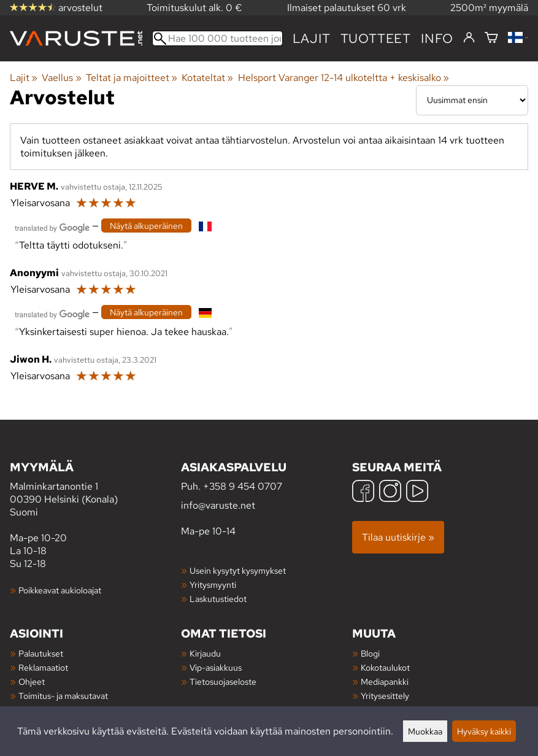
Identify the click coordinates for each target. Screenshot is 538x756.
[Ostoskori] (491, 38)
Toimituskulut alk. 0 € (194, 8)
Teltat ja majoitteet (132, 78)
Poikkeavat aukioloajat (60, 590)
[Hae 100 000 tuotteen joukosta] (217, 38)
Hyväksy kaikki (484, 731)
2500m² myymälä (489, 8)
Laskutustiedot (218, 599)
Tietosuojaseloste (223, 681)
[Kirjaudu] (469, 38)
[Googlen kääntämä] (52, 227)
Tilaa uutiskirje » (398, 537)
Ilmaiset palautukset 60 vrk (347, 8)
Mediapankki (385, 681)
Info (437, 38)
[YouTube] (417, 492)
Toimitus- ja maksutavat (63, 696)
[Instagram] (390, 492)
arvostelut (56, 8)
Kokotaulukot (385, 667)
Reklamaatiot (43, 667)
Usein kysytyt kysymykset (238, 570)
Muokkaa (425, 731)
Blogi (370, 653)
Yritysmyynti (213, 584)
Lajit (312, 38)
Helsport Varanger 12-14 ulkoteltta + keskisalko (344, 78)
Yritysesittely (385, 696)
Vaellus (61, 78)
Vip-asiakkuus (216, 667)
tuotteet (376, 38)
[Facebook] (363, 492)
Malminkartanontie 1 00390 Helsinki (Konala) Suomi (95, 489)
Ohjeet (32, 681)
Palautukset (41, 653)
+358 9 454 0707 (243, 486)
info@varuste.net (218, 505)
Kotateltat (207, 78)
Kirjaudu (205, 653)
